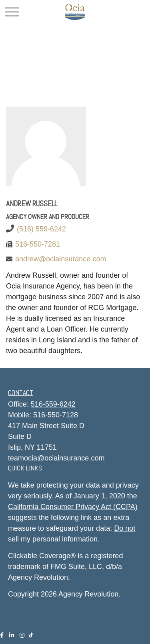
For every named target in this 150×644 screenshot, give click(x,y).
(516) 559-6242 (41, 229)
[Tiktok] (32, 634)
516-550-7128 (56, 415)
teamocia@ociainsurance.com (56, 458)
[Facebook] (2, 635)
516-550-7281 (38, 244)
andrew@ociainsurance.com (61, 259)
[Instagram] (22, 635)
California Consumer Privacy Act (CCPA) (73, 507)
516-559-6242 (53, 404)
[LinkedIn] (12, 635)
